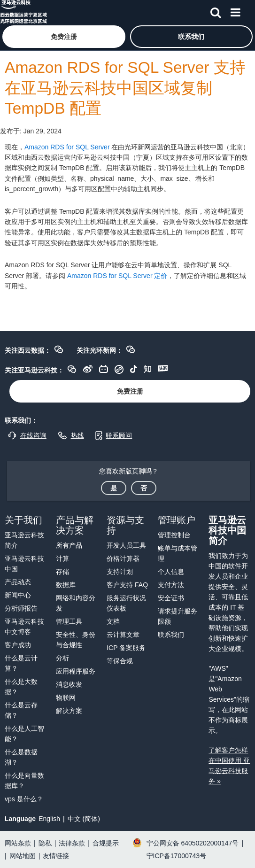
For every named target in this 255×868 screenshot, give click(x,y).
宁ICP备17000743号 (177, 856)
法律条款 (72, 843)
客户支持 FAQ (127, 585)
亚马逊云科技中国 (24, 564)
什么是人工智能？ (24, 734)
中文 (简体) (84, 819)
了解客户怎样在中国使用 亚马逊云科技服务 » (229, 766)
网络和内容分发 (76, 603)
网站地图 (23, 856)
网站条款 (18, 843)
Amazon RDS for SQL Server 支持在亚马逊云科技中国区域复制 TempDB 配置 (125, 88)
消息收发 (69, 684)
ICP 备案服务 (126, 648)
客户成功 (18, 645)
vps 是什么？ (24, 799)
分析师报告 (21, 608)
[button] (64, 37)
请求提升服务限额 (178, 616)
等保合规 (120, 661)
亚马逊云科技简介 (24, 540)
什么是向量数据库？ (24, 781)
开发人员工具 (126, 545)
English (49, 819)
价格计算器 (123, 558)
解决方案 (69, 711)
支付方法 (171, 585)
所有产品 (69, 545)
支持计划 (120, 572)
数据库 (66, 585)
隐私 (45, 843)
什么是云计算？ (21, 663)
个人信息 (171, 572)
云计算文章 (123, 635)
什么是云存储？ (21, 710)
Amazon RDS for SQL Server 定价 (117, 276)
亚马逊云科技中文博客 (24, 627)
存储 (62, 572)
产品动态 (18, 582)
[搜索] (216, 11)
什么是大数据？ (21, 687)
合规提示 (106, 843)
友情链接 (56, 856)
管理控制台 (174, 535)
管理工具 (69, 621)
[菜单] (235, 11)
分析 (62, 658)
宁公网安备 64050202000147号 (193, 843)
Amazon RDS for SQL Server (67, 147)
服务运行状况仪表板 (126, 603)
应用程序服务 (76, 671)
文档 (113, 621)
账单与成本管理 (178, 553)
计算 (62, 558)
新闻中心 (18, 595)
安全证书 (171, 598)
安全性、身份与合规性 (76, 640)
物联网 (66, 697)
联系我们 (171, 635)
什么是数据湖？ (21, 757)
